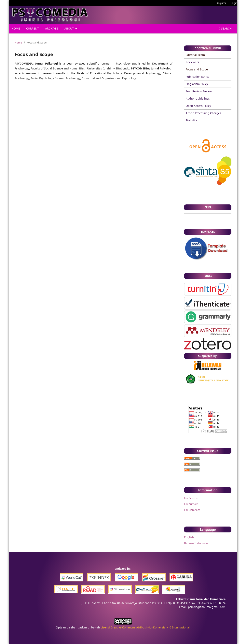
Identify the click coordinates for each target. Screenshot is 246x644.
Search (225, 28)
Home (16, 28)
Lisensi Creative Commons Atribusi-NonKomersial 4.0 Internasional (145, 627)
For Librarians (192, 510)
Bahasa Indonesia (196, 543)
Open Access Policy (198, 106)
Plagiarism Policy (197, 84)
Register (221, 3)
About (69, 28)
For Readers (191, 498)
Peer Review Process (199, 91)
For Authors (191, 504)
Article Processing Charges (203, 113)
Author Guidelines (198, 98)
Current (33, 28)
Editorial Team (195, 55)
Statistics (192, 120)
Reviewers (192, 62)
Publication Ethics (197, 77)
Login (234, 3)
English (189, 537)
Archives (52, 28)
